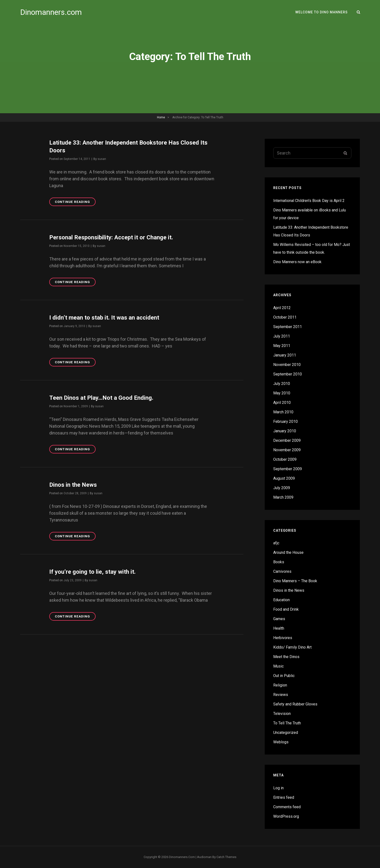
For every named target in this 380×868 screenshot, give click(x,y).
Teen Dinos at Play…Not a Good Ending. (101, 398)
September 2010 (288, 374)
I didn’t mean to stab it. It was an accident (104, 318)
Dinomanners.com (51, 12)
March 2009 (283, 497)
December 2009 (287, 440)
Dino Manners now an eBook (297, 262)
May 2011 (282, 346)
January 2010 (285, 431)
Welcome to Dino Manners (322, 12)
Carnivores (282, 571)
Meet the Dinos (286, 657)
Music (278, 666)
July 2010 (282, 384)
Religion (280, 685)
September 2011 (288, 327)
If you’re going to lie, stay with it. (92, 572)
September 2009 (288, 469)
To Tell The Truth (287, 723)
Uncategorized (286, 733)
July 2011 (282, 336)
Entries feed (284, 797)
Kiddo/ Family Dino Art (292, 647)
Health (279, 628)
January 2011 (285, 355)
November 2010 (287, 365)
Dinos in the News (73, 485)
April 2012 (282, 308)
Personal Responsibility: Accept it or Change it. (111, 237)
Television (282, 714)
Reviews (281, 695)
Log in (278, 788)
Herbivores (283, 638)
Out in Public (284, 676)
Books (279, 562)
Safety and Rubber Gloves (295, 704)
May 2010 (282, 393)
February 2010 (285, 421)
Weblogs (281, 742)
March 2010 (283, 412)
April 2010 (282, 403)
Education (281, 600)
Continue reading (75, 203)
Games (279, 619)
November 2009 (287, 450)
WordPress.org (286, 816)
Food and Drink (286, 609)
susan (102, 159)
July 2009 (282, 488)
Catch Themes (226, 857)
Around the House (288, 552)
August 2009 (284, 478)
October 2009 (285, 459)
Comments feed (287, 807)
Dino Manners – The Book (295, 581)
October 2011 (285, 317)
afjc (276, 543)
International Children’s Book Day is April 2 (309, 201)
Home (161, 117)
